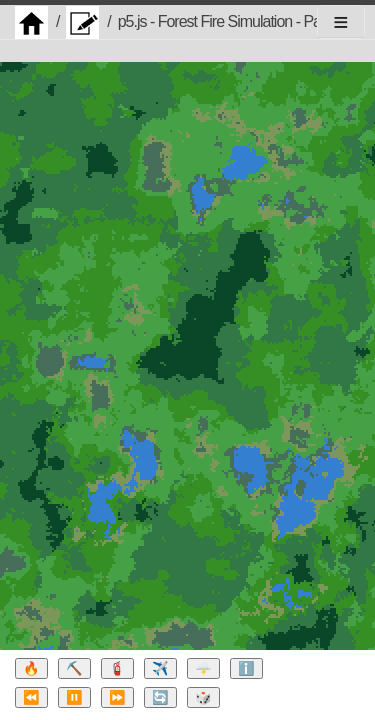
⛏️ (74, 668)
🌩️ (203, 668)
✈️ (160, 668)
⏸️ (74, 697)
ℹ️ (246, 668)
